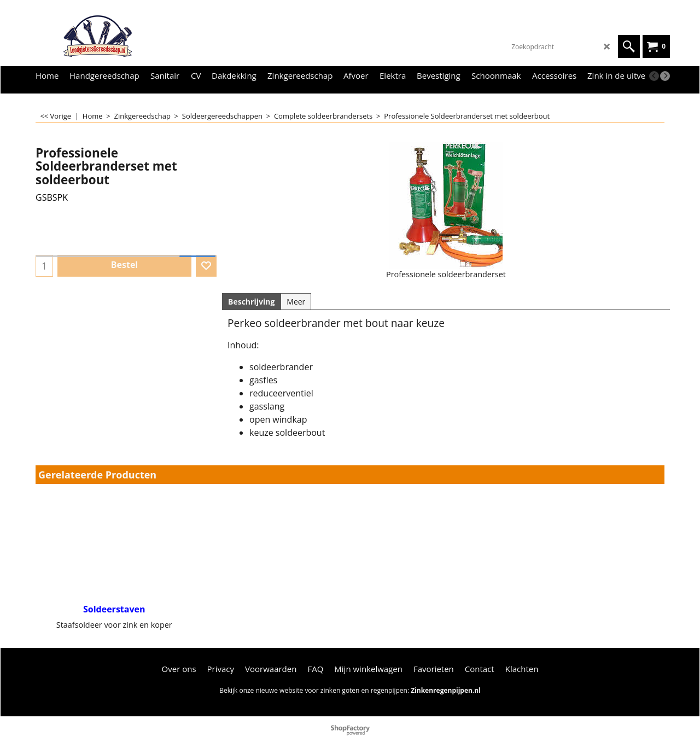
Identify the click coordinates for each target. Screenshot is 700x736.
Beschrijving (251, 302)
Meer (296, 302)
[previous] (654, 76)
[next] (665, 76)
